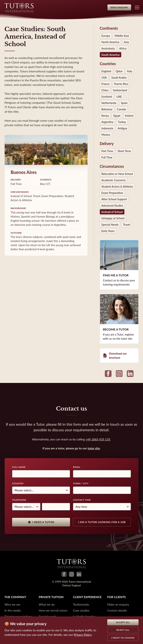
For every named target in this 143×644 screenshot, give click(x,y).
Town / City (81, 483)
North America (110, 42)
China (105, 90)
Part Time (107, 151)
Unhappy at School (113, 218)
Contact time (82, 500)
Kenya (105, 116)
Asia (126, 42)
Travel (127, 224)
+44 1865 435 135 (98, 439)
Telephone (19, 500)
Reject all (123, 630)
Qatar (119, 71)
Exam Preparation (112, 193)
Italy (130, 71)
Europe (106, 36)
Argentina (107, 122)
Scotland (107, 96)
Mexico (106, 135)
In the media (13, 610)
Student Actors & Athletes (117, 186)
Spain (124, 103)
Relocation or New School (117, 174)
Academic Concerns (114, 180)
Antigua (122, 128)
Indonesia (107, 128)
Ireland (129, 116)
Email (77, 467)
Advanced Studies (112, 205)
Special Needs (110, 224)
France (106, 84)
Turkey (122, 122)
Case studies (81, 610)
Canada (121, 109)
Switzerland (120, 90)
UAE (119, 96)
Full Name (19, 467)
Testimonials (81, 604)
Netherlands (109, 103)
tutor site (94, 448)
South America (111, 55)
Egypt (117, 116)
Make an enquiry (118, 604)
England (106, 71)
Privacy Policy (83, 635)
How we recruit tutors (53, 610)
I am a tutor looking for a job (102, 522)
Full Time (107, 157)
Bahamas (107, 109)
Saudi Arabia (119, 77)
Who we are (12, 604)
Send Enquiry (119, 7)
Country (18, 483)
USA (104, 77)
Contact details (117, 610)
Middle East (122, 36)
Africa (123, 48)
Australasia (108, 48)
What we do (47, 604)
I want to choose (123, 638)
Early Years (108, 231)
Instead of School (112, 212)
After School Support (114, 199)
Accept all (123, 622)
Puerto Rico (121, 84)
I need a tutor (41, 522)
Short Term (124, 151)
